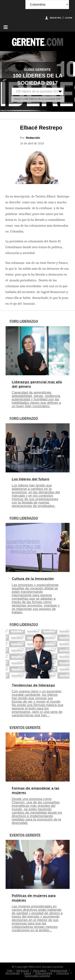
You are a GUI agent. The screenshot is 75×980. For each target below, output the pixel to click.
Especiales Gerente (37, 976)
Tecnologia (12, 973)
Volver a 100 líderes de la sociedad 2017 (38, 99)
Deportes (63, 973)
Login (68, 18)
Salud (27, 973)
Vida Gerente (44, 973)
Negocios (23, 970)
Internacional (59, 970)
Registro (56, 18)
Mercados (40, 970)
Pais (10, 970)
